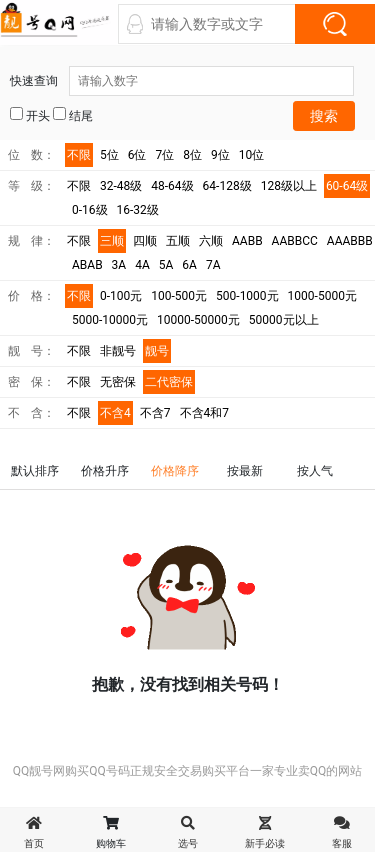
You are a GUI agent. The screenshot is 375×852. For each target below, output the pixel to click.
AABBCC (295, 241)
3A (119, 265)
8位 (192, 155)
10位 (252, 155)
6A (189, 265)
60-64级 (347, 186)
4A (142, 265)
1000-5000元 (322, 296)
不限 (79, 155)
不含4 (115, 413)
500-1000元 (247, 296)
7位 (165, 155)
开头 (30, 115)
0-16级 (90, 210)
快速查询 (182, 81)
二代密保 (169, 382)
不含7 (155, 413)
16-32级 (138, 210)
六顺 (211, 241)
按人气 (315, 471)
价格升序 (105, 471)
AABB (247, 241)
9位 (220, 155)
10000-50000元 (198, 320)
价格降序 (175, 471)
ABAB (87, 265)
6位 (137, 155)
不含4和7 (205, 413)
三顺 (112, 241)
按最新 (245, 471)
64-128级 (227, 186)
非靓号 (118, 351)
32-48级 (121, 186)
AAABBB (350, 241)
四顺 (145, 241)
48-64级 (172, 186)
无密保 (118, 382)
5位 (109, 155)
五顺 (178, 241)
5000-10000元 (110, 320)
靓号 (157, 351)
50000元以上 (284, 320)
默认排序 (35, 471)
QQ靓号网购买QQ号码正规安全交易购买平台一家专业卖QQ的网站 (188, 771)
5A (166, 265)
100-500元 (179, 296)
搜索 (324, 116)
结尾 (73, 115)
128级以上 (289, 186)
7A (213, 265)
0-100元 (121, 296)
